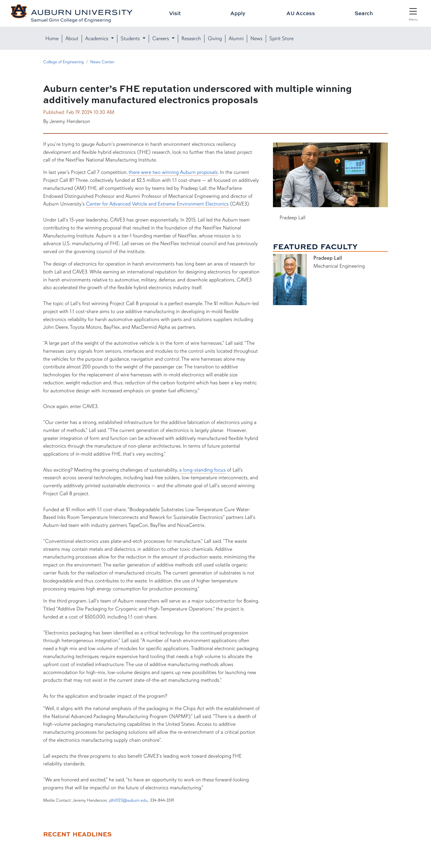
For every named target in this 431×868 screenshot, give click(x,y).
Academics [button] (97, 39)
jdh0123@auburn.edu (128, 800)
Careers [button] (161, 39)
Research (191, 39)
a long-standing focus (202, 470)
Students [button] (131, 39)
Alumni (236, 39)
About (72, 39)
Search (364, 13)
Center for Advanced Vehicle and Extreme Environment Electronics (157, 204)
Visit (175, 13)
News (256, 39)
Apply (238, 13)
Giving (215, 39)
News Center (102, 62)
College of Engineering (63, 62)
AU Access (301, 13)
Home (52, 39)
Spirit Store (281, 39)
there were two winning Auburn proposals (173, 172)
